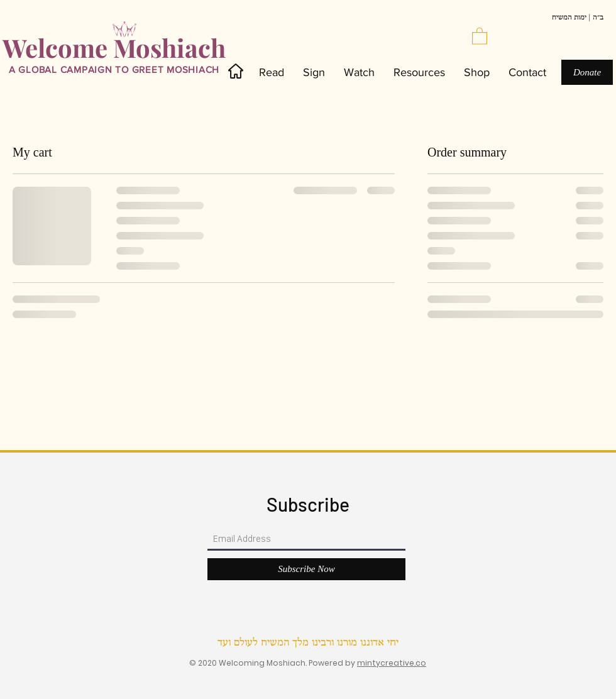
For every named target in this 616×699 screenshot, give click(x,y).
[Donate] (587, 72)
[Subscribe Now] (306, 569)
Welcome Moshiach (114, 47)
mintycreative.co (392, 663)
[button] (480, 36)
